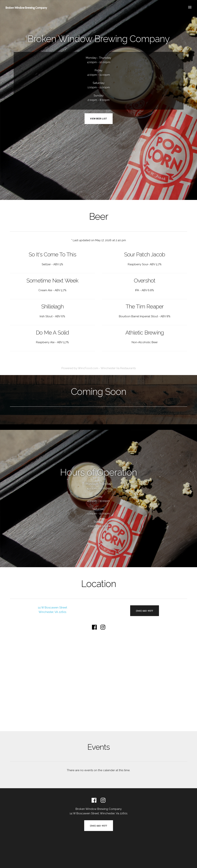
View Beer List (99, 119)
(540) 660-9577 (145, 611)
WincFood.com (88, 368)
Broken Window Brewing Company (26, 8)
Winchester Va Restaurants (118, 368)
